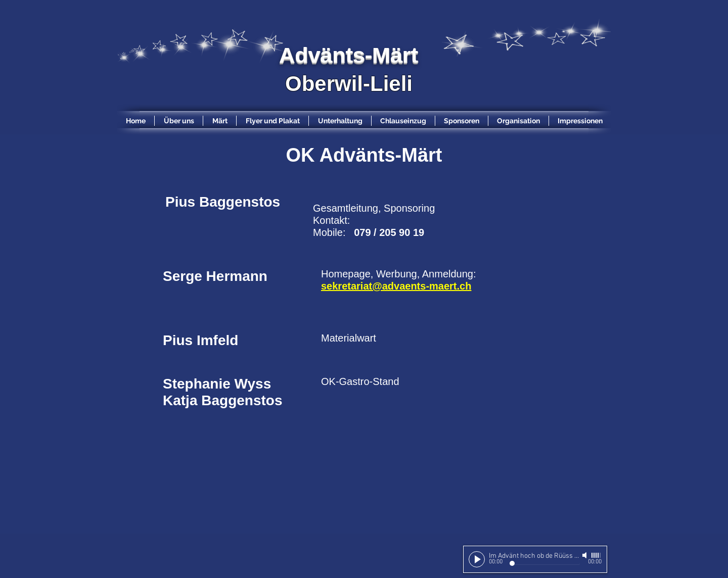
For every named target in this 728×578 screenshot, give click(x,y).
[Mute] (585, 555)
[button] (462, 121)
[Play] (477, 559)
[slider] (597, 555)
